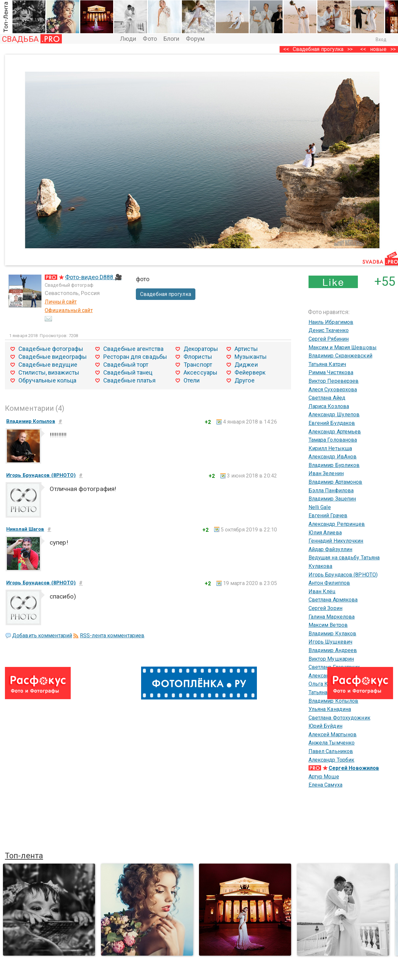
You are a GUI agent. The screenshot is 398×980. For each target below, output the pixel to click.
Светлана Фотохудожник (339, 718)
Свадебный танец (128, 372)
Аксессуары (200, 372)
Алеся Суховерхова (333, 390)
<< (363, 49)
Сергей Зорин (325, 608)
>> (350, 49)
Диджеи (246, 365)
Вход (381, 39)
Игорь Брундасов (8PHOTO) (343, 575)
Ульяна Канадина (330, 709)
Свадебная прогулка (318, 49)
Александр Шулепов (334, 415)
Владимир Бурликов (334, 465)
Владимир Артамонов (336, 482)
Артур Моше (324, 777)
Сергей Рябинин (329, 339)
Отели (192, 380)
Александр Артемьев (335, 432)
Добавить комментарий (42, 636)
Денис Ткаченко (329, 330)
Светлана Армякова (333, 600)
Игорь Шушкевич (330, 642)
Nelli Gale (320, 507)
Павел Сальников (331, 751)
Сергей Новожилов (354, 768)
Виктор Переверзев (334, 381)
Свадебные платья (129, 380)
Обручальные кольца (47, 380)
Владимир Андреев (333, 650)
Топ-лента (24, 856)
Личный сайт (61, 302)
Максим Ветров (328, 625)
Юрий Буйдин (325, 726)
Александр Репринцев (337, 524)
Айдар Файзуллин (331, 549)
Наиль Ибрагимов (331, 322)
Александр (322, 676)
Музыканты (251, 357)
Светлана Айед (327, 398)
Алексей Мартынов (333, 735)
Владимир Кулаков (333, 634)
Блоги (172, 39)
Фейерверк (250, 372)
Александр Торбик (332, 760)
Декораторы (201, 349)
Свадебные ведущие (48, 365)
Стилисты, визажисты (49, 372)
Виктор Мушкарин (331, 659)
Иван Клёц (322, 591)
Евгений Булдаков (332, 423)
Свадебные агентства (133, 349)
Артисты (246, 349)
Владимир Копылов (334, 701)
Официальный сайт (69, 310)
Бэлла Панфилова (331, 490)
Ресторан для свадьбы (135, 357)
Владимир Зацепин (332, 499)
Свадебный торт (126, 365)
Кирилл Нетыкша (330, 448)
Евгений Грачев (328, 515)
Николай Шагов (25, 529)
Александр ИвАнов (333, 457)
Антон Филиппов (329, 583)
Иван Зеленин (326, 473)
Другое (245, 380)
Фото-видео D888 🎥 (94, 277)
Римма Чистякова (331, 372)
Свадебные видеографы (53, 357)
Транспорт (198, 365)
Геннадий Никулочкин (336, 541)
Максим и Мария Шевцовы (343, 347)
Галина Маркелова (332, 617)
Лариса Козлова (329, 406)
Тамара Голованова (333, 440)
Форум (195, 39)
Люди (128, 39)
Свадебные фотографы (51, 349)
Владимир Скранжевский (340, 356)
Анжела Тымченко (332, 743)
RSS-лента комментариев (112, 636)
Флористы (198, 357)
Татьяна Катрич (327, 364)
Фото (150, 39)
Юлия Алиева (325, 533)
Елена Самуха (325, 785)
